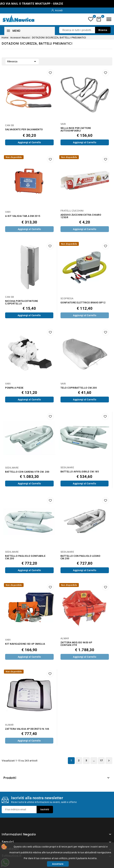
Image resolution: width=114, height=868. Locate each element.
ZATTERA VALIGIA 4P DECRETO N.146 (27, 729)
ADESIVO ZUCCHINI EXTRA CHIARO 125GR (81, 216)
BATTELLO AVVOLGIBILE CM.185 (80, 472)
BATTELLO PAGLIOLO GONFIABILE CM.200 (25, 557)
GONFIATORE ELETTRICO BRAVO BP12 (83, 303)
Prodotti (10, 778)
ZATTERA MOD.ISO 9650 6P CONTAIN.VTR (76, 644)
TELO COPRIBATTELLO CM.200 (79, 388)
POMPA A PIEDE (14, 388)
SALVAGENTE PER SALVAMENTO (24, 129)
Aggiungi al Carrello (29, 142)
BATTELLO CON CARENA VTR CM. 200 (27, 472)
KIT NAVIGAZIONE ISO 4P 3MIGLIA (25, 644)
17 (101, 760)
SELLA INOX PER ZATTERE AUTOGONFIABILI (76, 129)
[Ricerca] (85, 30)
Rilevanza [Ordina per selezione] (22, 61)
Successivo (109, 761)
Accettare (58, 864)
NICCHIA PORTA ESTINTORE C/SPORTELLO (22, 302)
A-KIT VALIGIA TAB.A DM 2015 (23, 216)
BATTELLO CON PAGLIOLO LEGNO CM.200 (81, 557)
